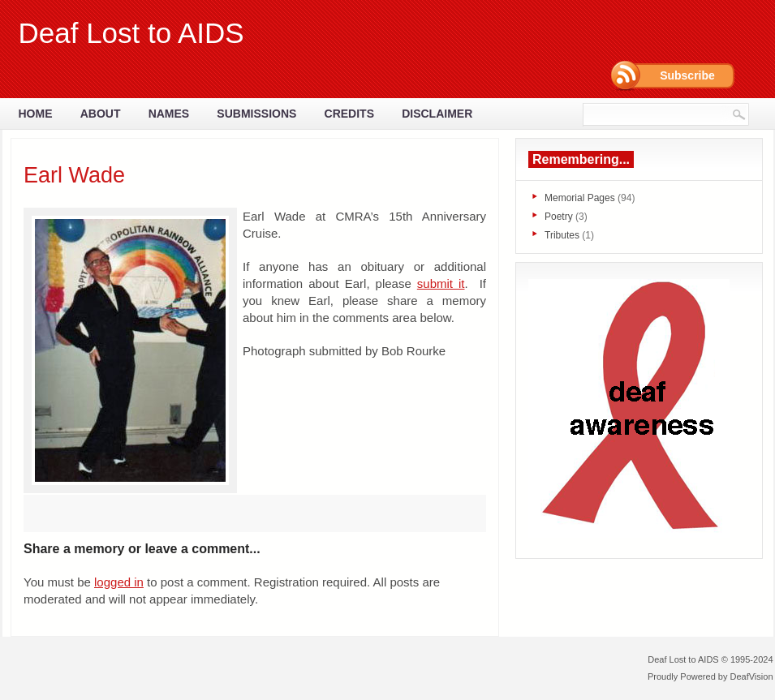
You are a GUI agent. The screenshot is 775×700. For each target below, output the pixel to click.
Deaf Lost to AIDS (131, 33)
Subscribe (687, 75)
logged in (119, 582)
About (101, 114)
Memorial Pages (580, 198)
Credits (349, 114)
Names (169, 114)
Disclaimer (437, 114)
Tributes (562, 235)
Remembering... (581, 159)
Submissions (256, 114)
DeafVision (752, 676)
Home (36, 114)
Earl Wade (74, 175)
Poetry (559, 217)
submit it (441, 283)
